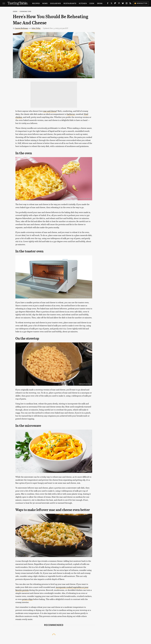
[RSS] (130, 4)
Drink (100, 3)
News (45, 3)
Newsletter (141, 3)
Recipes (36, 3)
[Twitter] (111, 4)
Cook (92, 3)
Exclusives (56, 3)
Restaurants (70, 3)
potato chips (27, 599)
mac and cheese (50, 111)
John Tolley (36, 28)
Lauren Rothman (22, 28)
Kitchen (83, 3)
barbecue (71, 114)
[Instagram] (127, 4)
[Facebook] (108, 4)
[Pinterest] (119, 4)
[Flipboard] (115, 4)
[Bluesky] (123, 4)
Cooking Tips (25, 11)
